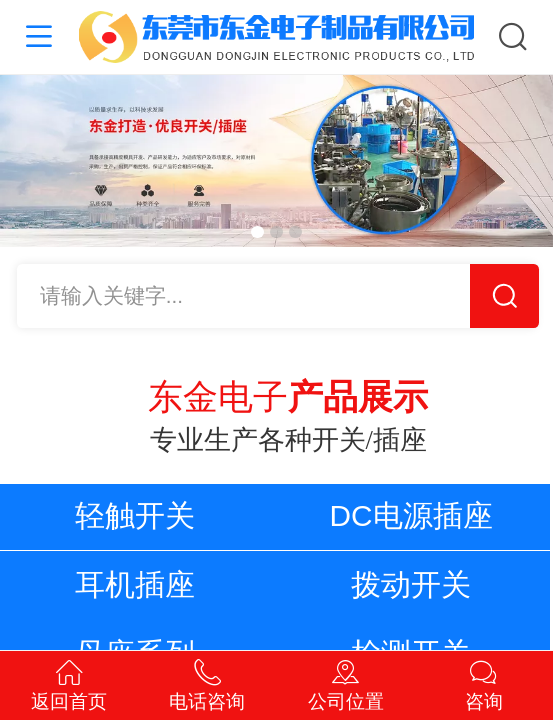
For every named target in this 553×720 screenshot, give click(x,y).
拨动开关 (411, 584)
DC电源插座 (411, 515)
